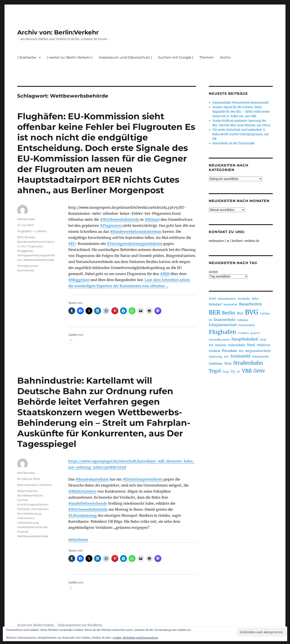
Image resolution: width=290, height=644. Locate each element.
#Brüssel (152, 219)
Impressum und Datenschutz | (125, 57)
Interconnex (26, 518)
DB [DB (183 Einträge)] (210, 320)
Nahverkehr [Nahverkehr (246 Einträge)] (237, 345)
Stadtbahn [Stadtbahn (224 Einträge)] (216, 364)
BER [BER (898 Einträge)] (214, 312)
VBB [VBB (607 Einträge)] (247, 371)
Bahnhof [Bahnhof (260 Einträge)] (215, 304)
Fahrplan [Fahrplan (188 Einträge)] (243, 320)
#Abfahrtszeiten (82, 491)
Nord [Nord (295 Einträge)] (251, 345)
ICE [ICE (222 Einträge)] (211, 345)
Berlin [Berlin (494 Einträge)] (229, 313)
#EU (72, 244)
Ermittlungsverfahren (33, 504)
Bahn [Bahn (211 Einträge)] (255, 299)
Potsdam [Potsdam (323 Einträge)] (230, 351)
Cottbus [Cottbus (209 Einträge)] (265, 313)
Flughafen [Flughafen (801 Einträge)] (222, 332)
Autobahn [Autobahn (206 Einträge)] (244, 299)
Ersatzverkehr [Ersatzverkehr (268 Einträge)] (225, 320)
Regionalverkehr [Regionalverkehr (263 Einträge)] (258, 351)
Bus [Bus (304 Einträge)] (240, 313)
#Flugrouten (111, 226)
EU (24, 246)
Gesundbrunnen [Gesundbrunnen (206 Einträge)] (219, 340)
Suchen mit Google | (176, 57)
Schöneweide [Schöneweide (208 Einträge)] (260, 357)
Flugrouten (35, 246)
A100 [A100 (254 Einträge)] (212, 299)
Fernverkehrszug (29, 513)
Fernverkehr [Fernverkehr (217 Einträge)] (247, 325)
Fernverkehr (40, 509)
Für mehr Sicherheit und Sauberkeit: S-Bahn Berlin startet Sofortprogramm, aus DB (241, 134)
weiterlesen (78, 540)
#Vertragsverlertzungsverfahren (135, 244)
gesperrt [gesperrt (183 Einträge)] (255, 333)
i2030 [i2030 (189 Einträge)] (263, 340)
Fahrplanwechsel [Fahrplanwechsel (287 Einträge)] (223, 325)
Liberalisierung (28, 523)
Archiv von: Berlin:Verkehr (58, 32)
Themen (207, 57)
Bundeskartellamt (30, 495)
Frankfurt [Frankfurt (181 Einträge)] (243, 333)
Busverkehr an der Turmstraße (234, 143)
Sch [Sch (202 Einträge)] (226, 357)
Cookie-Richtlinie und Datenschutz (135, 638)
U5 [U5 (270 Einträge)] (233, 372)
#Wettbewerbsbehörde (120, 219)
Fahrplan (45, 485)
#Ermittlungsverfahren (143, 479)
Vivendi (23, 532)
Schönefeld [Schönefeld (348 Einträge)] (240, 356)
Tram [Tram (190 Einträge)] (226, 372)
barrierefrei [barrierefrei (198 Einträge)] (230, 305)
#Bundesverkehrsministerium (136, 232)
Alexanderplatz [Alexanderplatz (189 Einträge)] (227, 299)
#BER (165, 274)
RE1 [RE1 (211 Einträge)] (241, 351)
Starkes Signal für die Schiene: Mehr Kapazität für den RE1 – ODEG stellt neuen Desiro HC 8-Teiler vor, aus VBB (241, 112)
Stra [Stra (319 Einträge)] (228, 363)
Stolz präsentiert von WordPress (80, 625)
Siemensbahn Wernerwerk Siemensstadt (241, 103)
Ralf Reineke (26, 219)
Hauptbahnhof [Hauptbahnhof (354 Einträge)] (245, 339)
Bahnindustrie (27, 485)
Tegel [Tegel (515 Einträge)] (215, 371)
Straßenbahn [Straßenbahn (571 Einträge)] (248, 363)
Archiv (225, 57)
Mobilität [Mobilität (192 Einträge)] (221, 345)
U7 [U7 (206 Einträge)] (239, 372)
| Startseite (27, 57)
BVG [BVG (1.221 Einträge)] (252, 312)
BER (20, 237)
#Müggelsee (79, 280)
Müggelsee (25, 251)
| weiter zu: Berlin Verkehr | (70, 57)
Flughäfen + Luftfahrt (32, 231)
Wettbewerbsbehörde (39, 260)
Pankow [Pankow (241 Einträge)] (214, 351)
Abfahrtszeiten (28, 491)
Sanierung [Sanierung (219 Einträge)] (216, 357)
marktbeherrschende (32, 527)
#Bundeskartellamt (92, 479)
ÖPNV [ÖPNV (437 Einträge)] (259, 371)
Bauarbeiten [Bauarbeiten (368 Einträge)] (250, 304)
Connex (23, 500)
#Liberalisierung (83, 515)
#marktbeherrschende (88, 503)
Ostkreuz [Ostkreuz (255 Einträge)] (263, 345)
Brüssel (30, 237)
